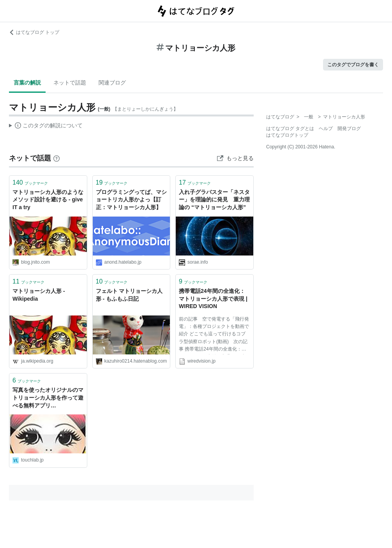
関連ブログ (112, 83)
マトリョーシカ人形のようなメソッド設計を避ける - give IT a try (48, 200)
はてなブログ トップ (34, 32)
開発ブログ (349, 129)
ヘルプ (326, 129)
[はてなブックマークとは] (57, 158)
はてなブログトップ (287, 135)
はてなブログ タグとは (290, 129)
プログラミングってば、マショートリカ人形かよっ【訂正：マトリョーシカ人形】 (131, 200)
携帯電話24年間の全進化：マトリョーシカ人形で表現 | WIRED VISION (213, 299)
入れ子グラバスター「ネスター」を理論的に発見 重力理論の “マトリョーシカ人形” (214, 200)
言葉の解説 (27, 83)
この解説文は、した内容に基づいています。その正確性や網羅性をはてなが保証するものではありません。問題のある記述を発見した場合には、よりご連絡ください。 (46, 127)
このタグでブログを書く (353, 65)
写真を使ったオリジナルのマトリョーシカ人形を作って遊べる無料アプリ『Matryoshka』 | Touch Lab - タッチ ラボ (48, 398)
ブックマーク (30, 182)
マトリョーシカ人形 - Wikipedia (39, 295)
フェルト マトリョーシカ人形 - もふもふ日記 (129, 295)
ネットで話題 (70, 83)
